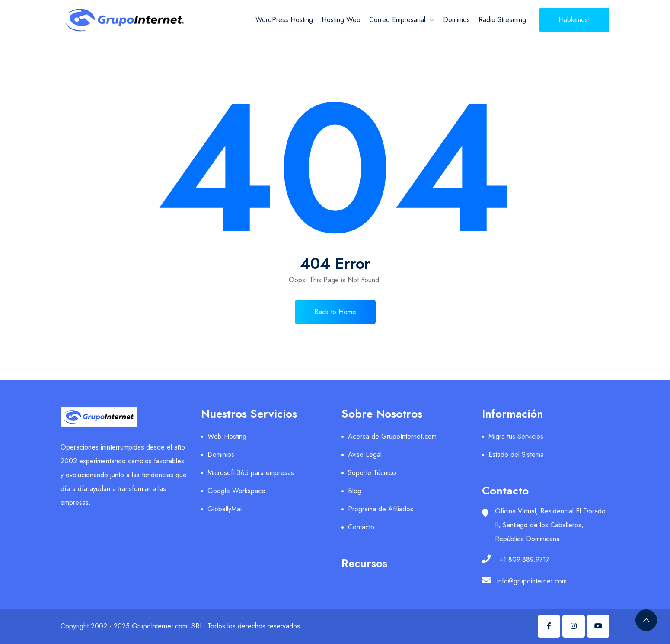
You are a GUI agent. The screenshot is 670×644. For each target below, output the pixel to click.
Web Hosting (227, 436)
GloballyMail (225, 509)
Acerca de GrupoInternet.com (392, 436)
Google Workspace (236, 491)
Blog (355, 491)
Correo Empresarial (397, 20)
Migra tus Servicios (516, 436)
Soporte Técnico (372, 473)
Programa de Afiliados (381, 509)
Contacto (361, 527)
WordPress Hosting (284, 20)
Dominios (456, 20)
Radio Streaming (502, 20)
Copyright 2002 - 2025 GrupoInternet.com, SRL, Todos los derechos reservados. (181, 626)
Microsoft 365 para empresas (251, 473)
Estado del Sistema (516, 454)
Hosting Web (341, 20)
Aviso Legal (365, 454)
